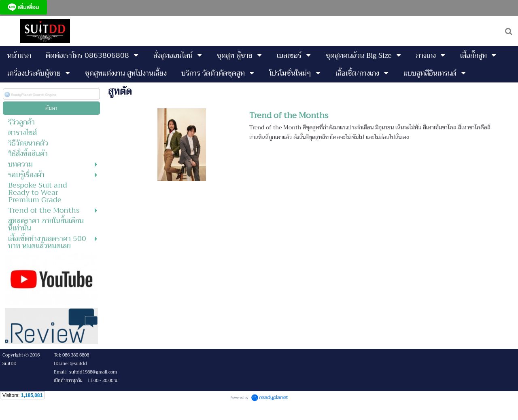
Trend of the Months (289, 115)
